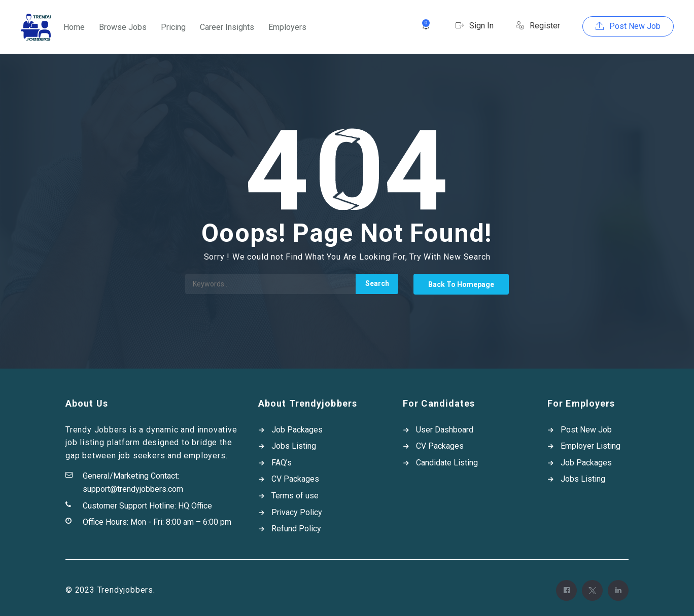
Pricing (173, 27)
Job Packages (297, 430)
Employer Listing (591, 446)
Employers (287, 27)
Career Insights (227, 27)
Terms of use (295, 496)
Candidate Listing (447, 463)
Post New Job (628, 26)
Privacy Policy (297, 512)
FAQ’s (282, 463)
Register (538, 26)
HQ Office (195, 506)
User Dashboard (445, 430)
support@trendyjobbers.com (133, 489)
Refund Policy (296, 529)
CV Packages (295, 479)
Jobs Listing (294, 446)
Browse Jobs (123, 27)
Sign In (475, 26)
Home (74, 27)
